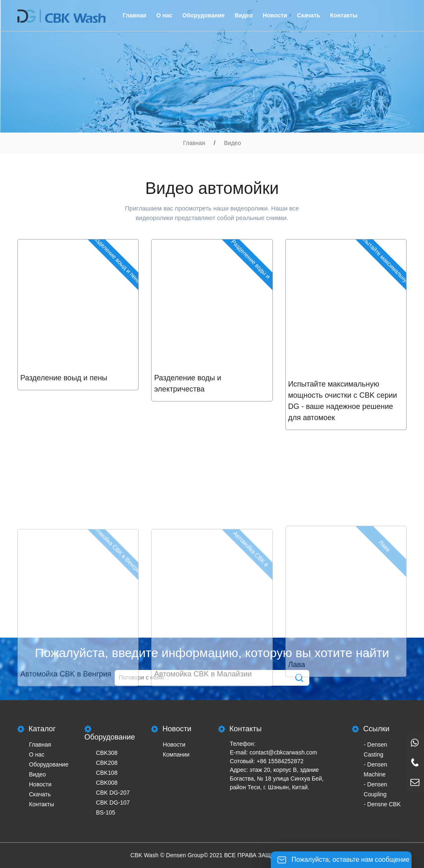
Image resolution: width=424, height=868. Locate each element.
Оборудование (203, 15)
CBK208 (107, 763)
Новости (275, 15)
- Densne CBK (382, 804)
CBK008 (107, 783)
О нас (164, 15)
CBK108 (107, 773)
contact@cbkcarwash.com (283, 752)
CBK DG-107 (113, 803)
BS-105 (106, 812)
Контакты (344, 15)
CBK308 (107, 753)
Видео (244, 15)
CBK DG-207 (113, 793)
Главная (135, 15)
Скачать (308, 15)
